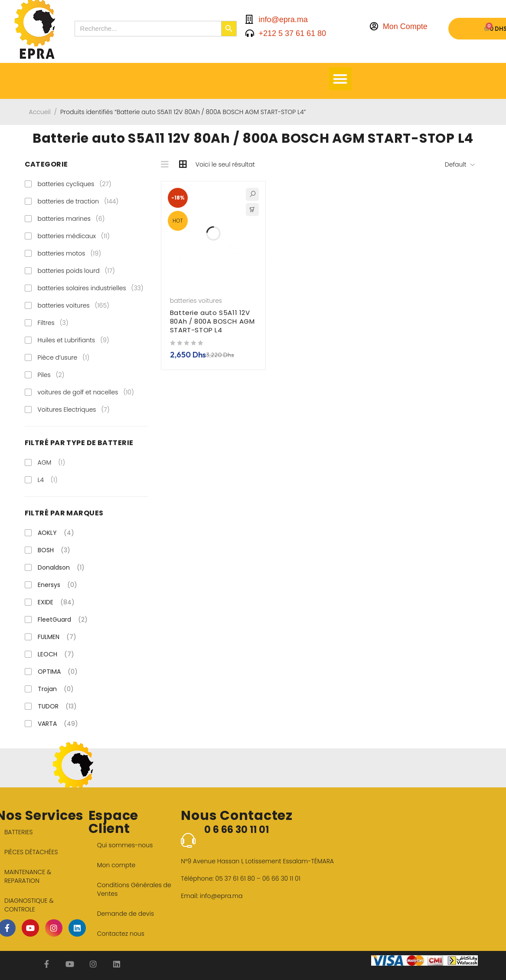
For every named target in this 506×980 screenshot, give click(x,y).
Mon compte (116, 865)
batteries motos (70, 253)
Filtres (53, 323)
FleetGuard (63, 619)
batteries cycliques (75, 184)
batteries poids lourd (77, 271)
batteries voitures (73, 305)
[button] (340, 79)
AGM (45, 462)
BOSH (54, 550)
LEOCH (56, 654)
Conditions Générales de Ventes (134, 889)
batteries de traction (78, 201)
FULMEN (57, 637)
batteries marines (71, 219)
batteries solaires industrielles (91, 288)
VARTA (58, 724)
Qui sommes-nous (125, 845)
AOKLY (56, 533)
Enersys (57, 585)
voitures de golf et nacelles (86, 392)
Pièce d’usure (64, 357)
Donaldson (61, 567)
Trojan (56, 689)
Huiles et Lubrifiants (73, 340)
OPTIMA (58, 672)
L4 (41, 480)
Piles (51, 375)
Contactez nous (121, 934)
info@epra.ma (221, 896)
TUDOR (57, 706)
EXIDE (56, 602)
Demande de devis (126, 914)
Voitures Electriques (74, 410)
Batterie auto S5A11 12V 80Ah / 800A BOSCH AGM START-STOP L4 (212, 321)
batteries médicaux (74, 236)
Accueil (40, 112)
